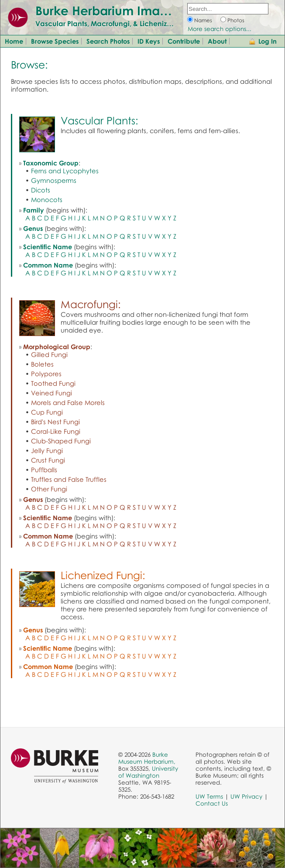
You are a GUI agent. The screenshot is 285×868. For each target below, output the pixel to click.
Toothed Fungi (53, 383)
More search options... (220, 29)
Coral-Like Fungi (56, 431)
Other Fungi (49, 489)
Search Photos (108, 41)
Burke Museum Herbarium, (147, 758)
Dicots (41, 190)
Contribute (184, 41)
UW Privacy (246, 796)
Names (203, 20)
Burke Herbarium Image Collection (138, 10)
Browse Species (55, 41)
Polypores (46, 374)
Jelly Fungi (47, 450)
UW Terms (209, 796)
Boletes (42, 364)
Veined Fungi (52, 393)
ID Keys (149, 41)
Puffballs (44, 470)
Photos (236, 20)
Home (14, 41)
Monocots (47, 199)
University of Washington (148, 772)
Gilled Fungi (49, 354)
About (217, 41)
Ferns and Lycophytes (65, 171)
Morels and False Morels (68, 402)
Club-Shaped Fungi (61, 441)
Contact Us (212, 803)
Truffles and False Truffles (69, 479)
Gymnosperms (54, 180)
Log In (268, 41)
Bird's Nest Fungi (55, 422)
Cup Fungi (47, 412)
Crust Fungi (48, 460)
